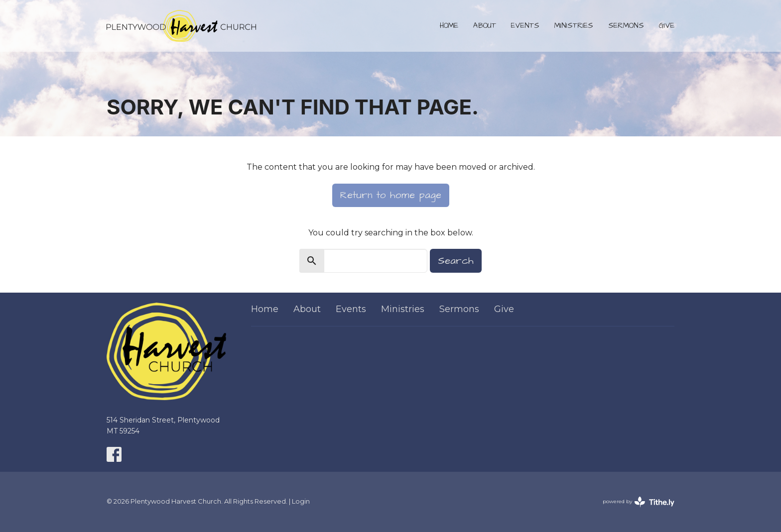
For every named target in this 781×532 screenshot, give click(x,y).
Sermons (626, 26)
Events (525, 26)
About (485, 26)
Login (301, 501)
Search (456, 261)
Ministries (574, 26)
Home (449, 26)
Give (667, 26)
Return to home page (391, 195)
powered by (639, 502)
